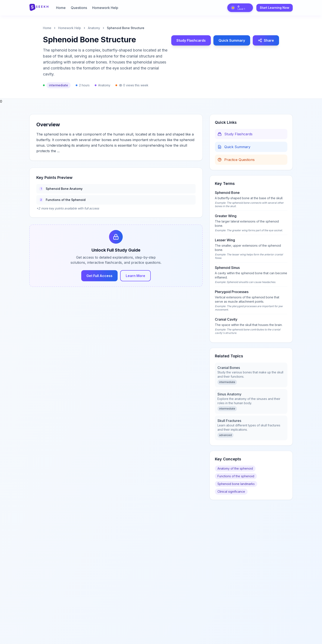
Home (61, 8)
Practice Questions (236, 160)
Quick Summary (232, 40)
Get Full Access (99, 276)
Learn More (135, 276)
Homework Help (105, 8)
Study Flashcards (191, 40)
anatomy (94, 28)
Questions (79, 8)
